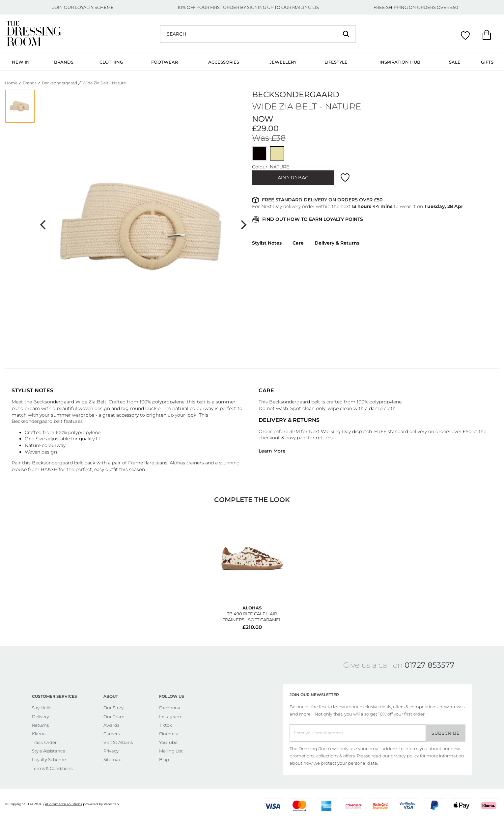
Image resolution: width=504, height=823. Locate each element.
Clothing (111, 62)
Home (11, 83)
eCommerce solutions (64, 804)
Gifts (487, 62)
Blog (164, 759)
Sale (455, 62)
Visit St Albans (118, 742)
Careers (112, 734)
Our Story (113, 708)
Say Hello (42, 708)
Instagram (170, 717)
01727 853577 (430, 665)
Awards (111, 725)
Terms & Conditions (52, 768)
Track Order (44, 742)
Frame (136, 463)
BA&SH (49, 469)
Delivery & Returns (337, 243)
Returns (40, 725)
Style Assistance (49, 751)
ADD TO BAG (293, 178)
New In (21, 62)
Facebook (170, 708)
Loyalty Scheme (49, 759)
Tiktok (166, 725)
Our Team (114, 717)
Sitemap (112, 759)
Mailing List (171, 751)
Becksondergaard (59, 83)
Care (298, 243)
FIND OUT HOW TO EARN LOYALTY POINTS (308, 220)
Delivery (41, 717)
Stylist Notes (267, 243)
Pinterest (169, 734)
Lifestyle (336, 62)
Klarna (39, 734)
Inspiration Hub (400, 62)
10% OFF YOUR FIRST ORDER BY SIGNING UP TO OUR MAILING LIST (249, 7)
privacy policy (405, 756)
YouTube (168, 742)
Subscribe (446, 733)
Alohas (178, 463)
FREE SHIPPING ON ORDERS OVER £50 (416, 7)
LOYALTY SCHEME (94, 7)
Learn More (272, 451)
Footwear (165, 62)
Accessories (224, 62)
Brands (64, 62)
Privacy (111, 751)
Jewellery (283, 62)
